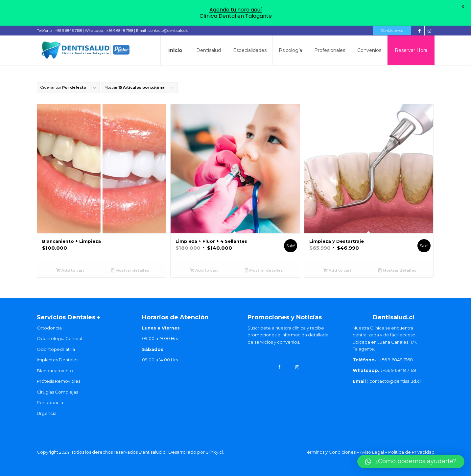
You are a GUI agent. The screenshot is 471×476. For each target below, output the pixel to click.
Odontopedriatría (56, 349)
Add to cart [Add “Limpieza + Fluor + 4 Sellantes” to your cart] (204, 270)
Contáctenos (392, 31)
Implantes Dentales (58, 360)
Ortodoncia (49, 328)
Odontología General (59, 338)
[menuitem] (390, 31)
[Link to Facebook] (420, 31)
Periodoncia (50, 402)
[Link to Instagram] (430, 31)
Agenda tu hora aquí (236, 10)
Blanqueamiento (55, 371)
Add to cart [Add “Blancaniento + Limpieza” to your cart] (70, 270)
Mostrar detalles (130, 270)
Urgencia (47, 413)
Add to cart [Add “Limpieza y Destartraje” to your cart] (337, 270)
